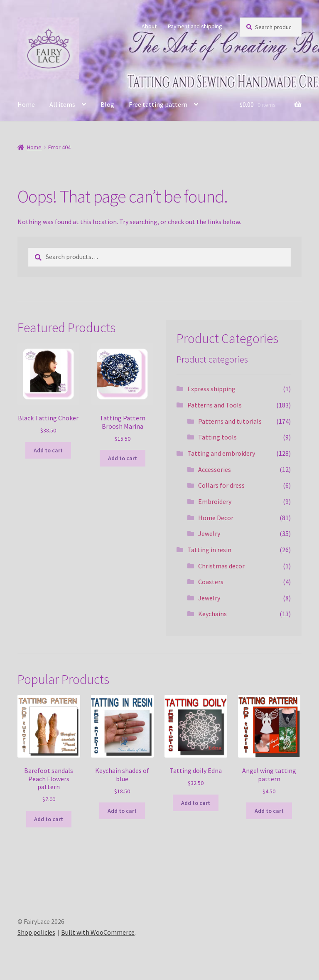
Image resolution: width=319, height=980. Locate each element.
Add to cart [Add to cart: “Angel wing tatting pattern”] (269, 811)
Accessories (215, 469)
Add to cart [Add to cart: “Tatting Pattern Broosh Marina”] (123, 458)
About (149, 26)
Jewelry (209, 533)
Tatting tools (217, 437)
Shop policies (36, 932)
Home (26, 104)
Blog (107, 104)
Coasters (211, 582)
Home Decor (216, 518)
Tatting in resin (209, 550)
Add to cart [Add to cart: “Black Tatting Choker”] (48, 450)
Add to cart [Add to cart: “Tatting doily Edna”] (196, 803)
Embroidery (215, 501)
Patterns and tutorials (230, 421)
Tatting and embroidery (221, 453)
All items (62, 104)
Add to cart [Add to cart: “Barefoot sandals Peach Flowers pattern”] (49, 819)
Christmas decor (221, 566)
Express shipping (211, 389)
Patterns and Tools (215, 405)
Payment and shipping (195, 26)
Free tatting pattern (158, 104)
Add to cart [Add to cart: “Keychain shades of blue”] (122, 811)
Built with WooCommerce (98, 932)
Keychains (212, 614)
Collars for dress (221, 485)
